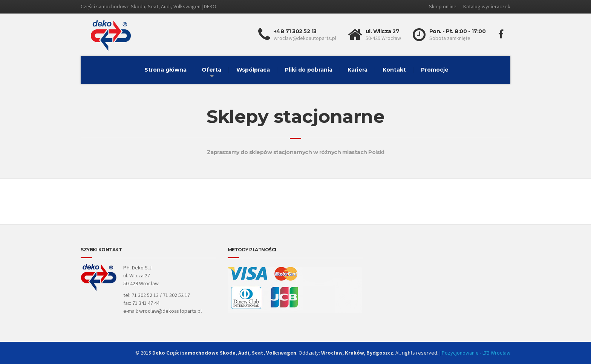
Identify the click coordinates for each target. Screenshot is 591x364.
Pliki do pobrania (309, 70)
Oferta (211, 70)
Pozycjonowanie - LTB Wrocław (476, 353)
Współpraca (253, 70)
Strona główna (165, 70)
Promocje (435, 70)
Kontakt (394, 70)
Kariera (358, 70)
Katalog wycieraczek (487, 6)
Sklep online (443, 6)
